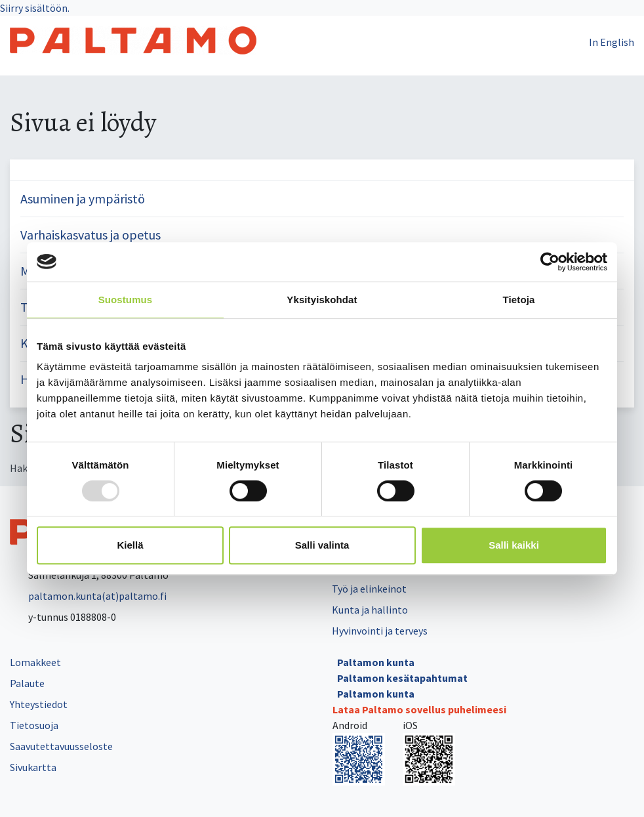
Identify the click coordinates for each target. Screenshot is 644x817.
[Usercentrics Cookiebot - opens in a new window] (550, 262)
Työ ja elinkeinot (369, 589)
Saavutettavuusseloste (61, 746)
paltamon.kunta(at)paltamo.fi (88, 596)
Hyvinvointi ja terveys (380, 631)
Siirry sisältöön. (35, 8)
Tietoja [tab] (519, 300)
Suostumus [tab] (126, 300)
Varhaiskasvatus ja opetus (91, 235)
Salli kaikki (514, 545)
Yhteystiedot (39, 704)
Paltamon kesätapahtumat (402, 678)
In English (612, 42)
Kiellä (130, 545)
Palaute (27, 683)
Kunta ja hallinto (370, 610)
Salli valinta (322, 545)
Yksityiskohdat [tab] (322, 300)
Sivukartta (33, 767)
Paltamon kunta (376, 662)
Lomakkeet (35, 662)
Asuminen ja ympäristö (83, 199)
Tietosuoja (34, 725)
